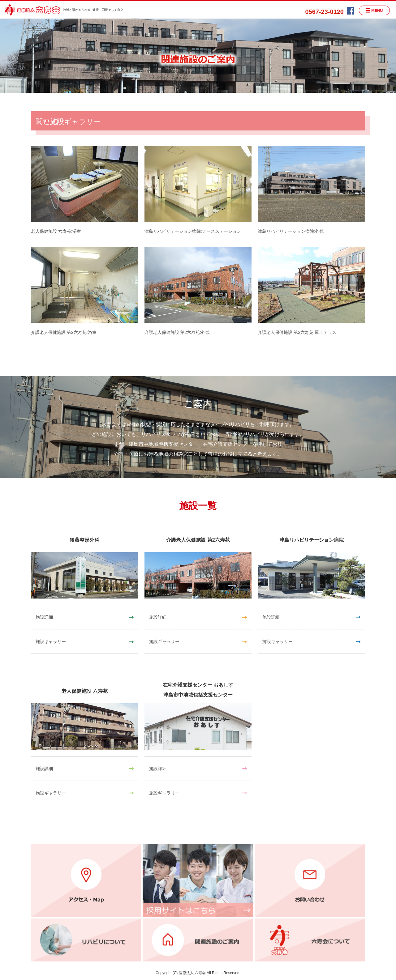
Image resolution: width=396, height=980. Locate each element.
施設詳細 (44, 617)
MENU (374, 10)
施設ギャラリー (51, 641)
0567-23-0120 (324, 12)
